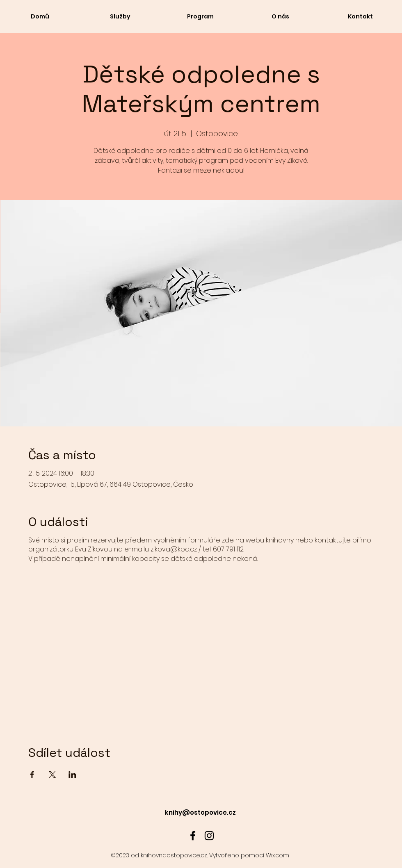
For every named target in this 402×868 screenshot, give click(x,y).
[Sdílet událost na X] (52, 775)
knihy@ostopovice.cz (200, 812)
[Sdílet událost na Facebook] (32, 775)
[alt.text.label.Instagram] (209, 836)
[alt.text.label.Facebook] (193, 836)
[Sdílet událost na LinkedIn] (72, 775)
